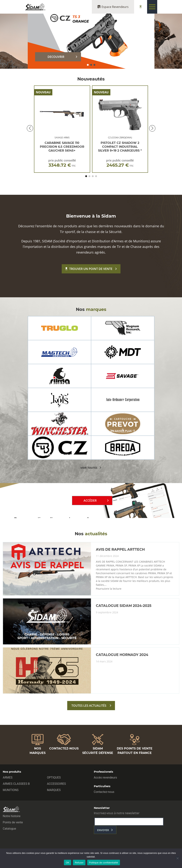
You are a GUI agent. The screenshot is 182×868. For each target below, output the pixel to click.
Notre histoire (12, 816)
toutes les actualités (89, 706)
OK (67, 863)
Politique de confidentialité (104, 863)
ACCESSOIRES (56, 784)
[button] (88, 65)
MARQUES (54, 790)
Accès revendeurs (106, 778)
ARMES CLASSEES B (16, 784)
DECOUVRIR (56, 57)
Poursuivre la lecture (109, 589)
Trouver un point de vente (89, 269)
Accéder (90, 501)
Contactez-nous (104, 792)
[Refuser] (177, 858)
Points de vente (13, 822)
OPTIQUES (54, 778)
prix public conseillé (62, 163)
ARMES (8, 778)
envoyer (103, 830)
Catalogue (9, 829)
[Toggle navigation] (152, 7)
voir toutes (89, 468)
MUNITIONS (11, 790)
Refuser (79, 863)
